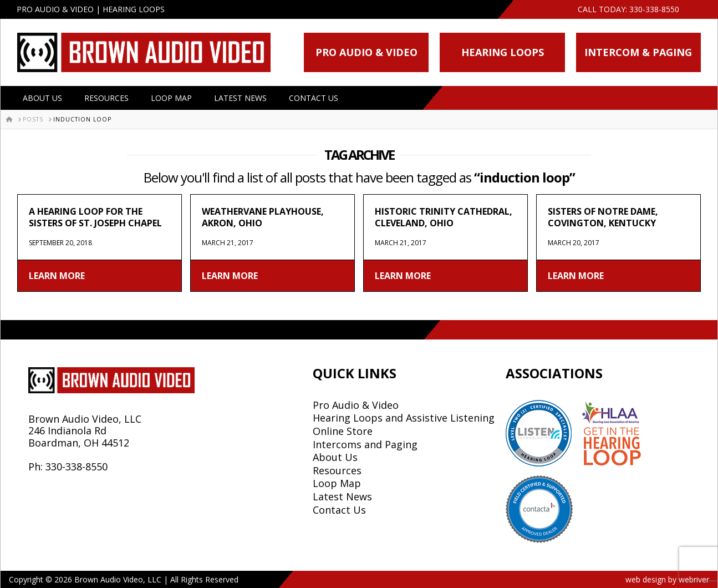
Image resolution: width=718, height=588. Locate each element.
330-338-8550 (654, 9)
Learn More (57, 276)
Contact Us (314, 98)
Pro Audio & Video (366, 52)
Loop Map (171, 98)
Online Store (343, 431)
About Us (42, 98)
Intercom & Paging (638, 52)
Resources (106, 98)
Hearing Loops (503, 52)
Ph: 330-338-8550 (68, 467)
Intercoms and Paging (365, 444)
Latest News (240, 98)
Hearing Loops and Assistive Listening (404, 418)
